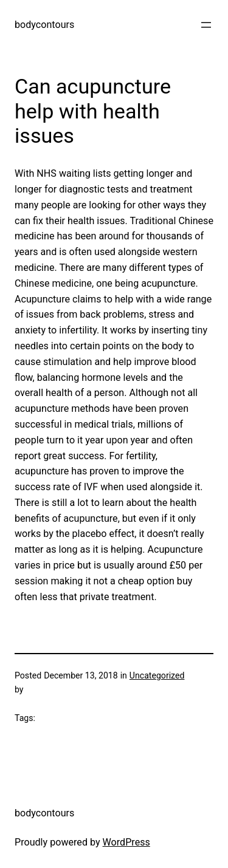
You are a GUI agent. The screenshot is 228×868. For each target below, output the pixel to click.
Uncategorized (157, 675)
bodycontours (44, 25)
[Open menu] (206, 25)
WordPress (126, 842)
